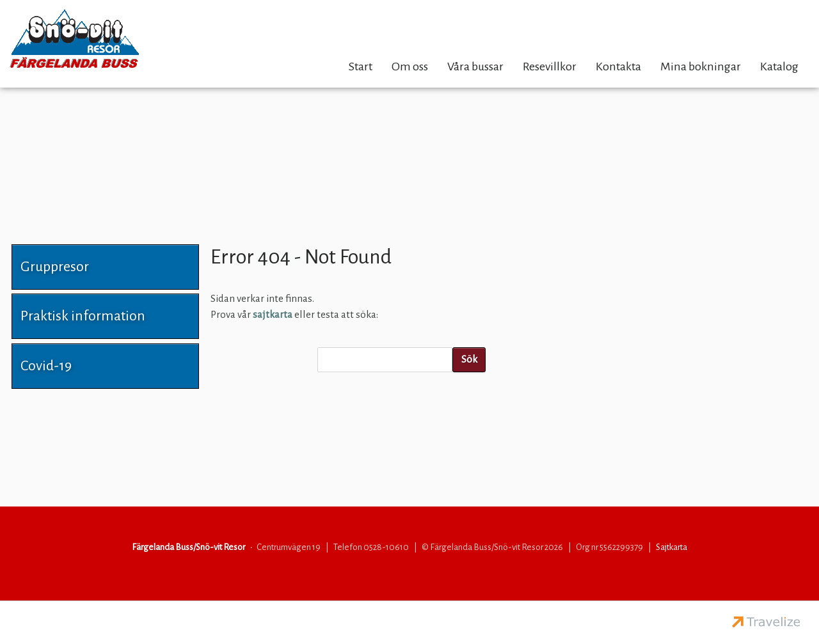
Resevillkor (550, 67)
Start (361, 67)
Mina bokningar (701, 67)
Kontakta (618, 67)
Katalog (779, 67)
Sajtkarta (672, 547)
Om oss (410, 67)
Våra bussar (475, 67)
